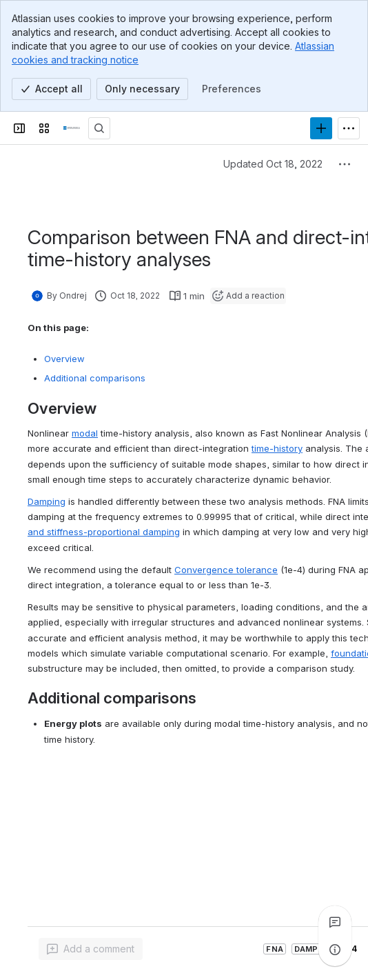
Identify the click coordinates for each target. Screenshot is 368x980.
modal (85, 433)
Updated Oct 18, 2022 (273, 164)
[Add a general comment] (91, 949)
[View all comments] (335, 922)
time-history (277, 448)
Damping (47, 501)
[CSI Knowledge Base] (72, 128)
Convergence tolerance (226, 570)
